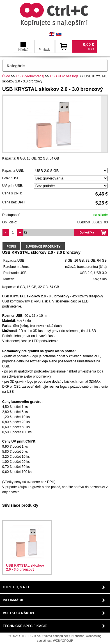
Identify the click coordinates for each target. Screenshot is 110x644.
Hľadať (23, 46)
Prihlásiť (44, 50)
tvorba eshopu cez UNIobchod (64, 636)
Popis (12, 246)
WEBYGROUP (63, 641)
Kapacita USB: (13, 170)
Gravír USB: (11, 178)
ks (26, 232)
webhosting (94, 636)
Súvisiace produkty (43, 246)
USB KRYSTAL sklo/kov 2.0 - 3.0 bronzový (25, 567)
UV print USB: (13, 186)
